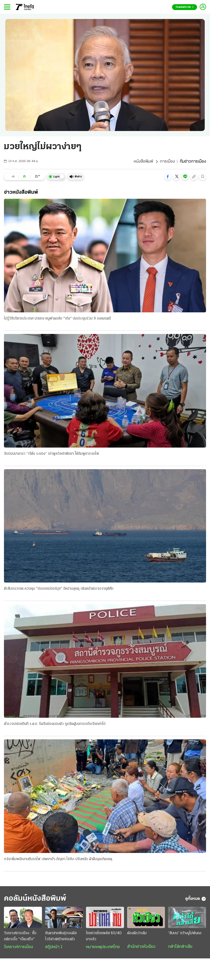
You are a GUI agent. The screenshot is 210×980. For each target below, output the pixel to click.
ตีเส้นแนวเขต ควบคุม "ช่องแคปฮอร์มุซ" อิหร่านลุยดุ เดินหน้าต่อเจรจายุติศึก (59, 589)
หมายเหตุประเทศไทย (103, 947)
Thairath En (185, 7)
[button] (168, 177)
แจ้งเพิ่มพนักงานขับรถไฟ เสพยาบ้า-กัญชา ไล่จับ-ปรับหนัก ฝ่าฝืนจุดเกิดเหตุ (58, 859)
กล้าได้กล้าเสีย (180, 947)
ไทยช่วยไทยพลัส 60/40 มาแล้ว (104, 936)
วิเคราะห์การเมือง (18, 947)
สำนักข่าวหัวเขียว (141, 947)
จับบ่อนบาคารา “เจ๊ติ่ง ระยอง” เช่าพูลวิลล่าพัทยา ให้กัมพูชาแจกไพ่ (51, 454)
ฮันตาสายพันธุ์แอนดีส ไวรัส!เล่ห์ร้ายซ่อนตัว (61, 936)
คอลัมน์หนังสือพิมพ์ (35, 899)
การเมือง (167, 162)
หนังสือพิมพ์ (143, 162)
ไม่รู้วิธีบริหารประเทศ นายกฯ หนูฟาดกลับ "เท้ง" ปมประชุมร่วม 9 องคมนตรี (58, 319)
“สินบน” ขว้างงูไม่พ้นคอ (185, 933)
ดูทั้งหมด (196, 899)
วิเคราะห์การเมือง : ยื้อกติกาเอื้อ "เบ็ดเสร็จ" (20, 936)
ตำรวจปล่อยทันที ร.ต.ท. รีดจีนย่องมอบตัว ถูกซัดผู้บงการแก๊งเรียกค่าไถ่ (55, 724)
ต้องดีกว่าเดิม (137, 933)
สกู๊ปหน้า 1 (54, 947)
